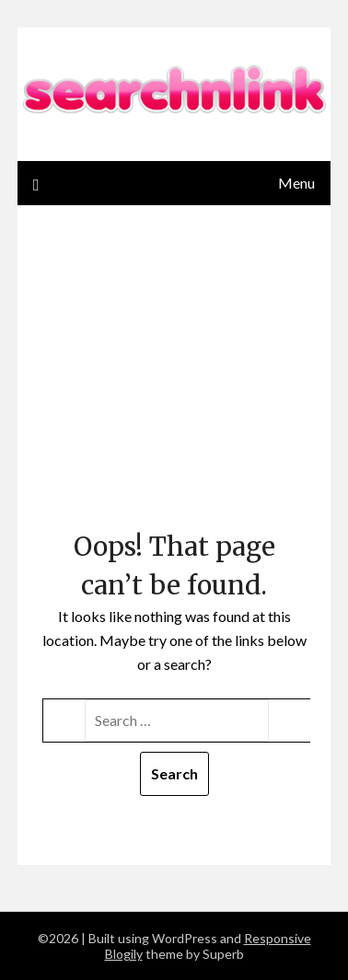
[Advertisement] (174, 384)
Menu (296, 183)
